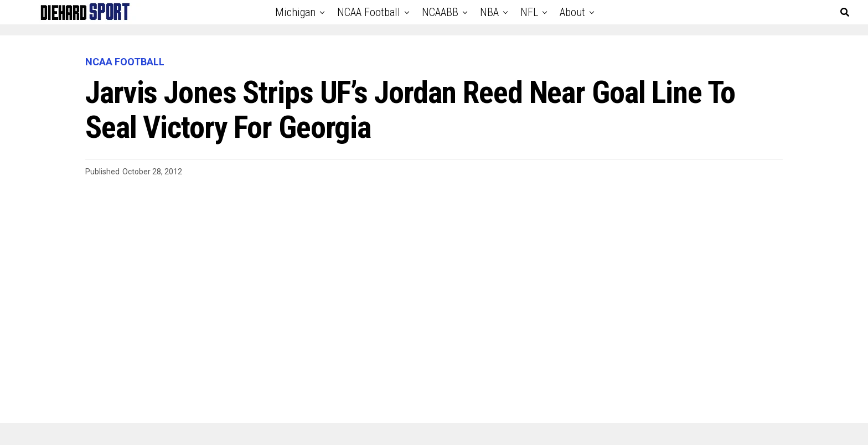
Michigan (295, 12)
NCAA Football (369, 12)
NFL (529, 12)
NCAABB (440, 12)
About (572, 12)
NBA (489, 12)
